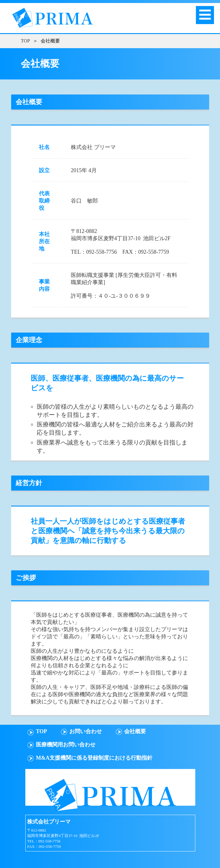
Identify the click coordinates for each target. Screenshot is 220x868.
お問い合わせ (86, 731)
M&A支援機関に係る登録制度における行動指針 (94, 758)
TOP (25, 41)
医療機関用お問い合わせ (66, 745)
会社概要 (135, 731)
